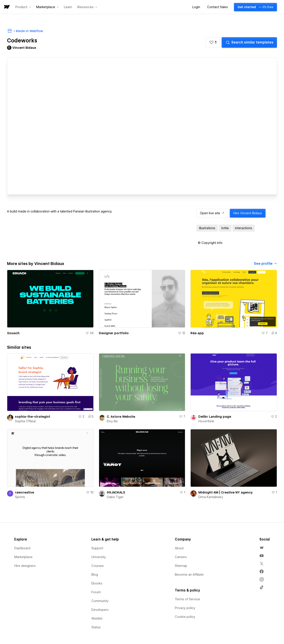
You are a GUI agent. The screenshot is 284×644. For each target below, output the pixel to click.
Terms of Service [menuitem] (187, 599)
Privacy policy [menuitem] (185, 608)
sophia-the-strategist (33, 417)
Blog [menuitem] (95, 575)
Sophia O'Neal (25, 421)
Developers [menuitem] (100, 610)
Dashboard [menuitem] (22, 548)
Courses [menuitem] (98, 566)
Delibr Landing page (215, 417)
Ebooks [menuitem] (97, 583)
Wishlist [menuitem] (97, 619)
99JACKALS (116, 492)
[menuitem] (262, 548)
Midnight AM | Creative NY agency (225, 492)
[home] (7, 7)
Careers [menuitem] (181, 557)
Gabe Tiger (115, 497)
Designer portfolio (114, 333)
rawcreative (24, 492)
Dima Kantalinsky (211, 497)
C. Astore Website (121, 417)
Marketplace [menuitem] (23, 557)
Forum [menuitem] (96, 592)
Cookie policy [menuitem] (185, 617)
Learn (68, 7)
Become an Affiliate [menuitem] (189, 575)
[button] (23, 7)
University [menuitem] (99, 557)
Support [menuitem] (97, 548)
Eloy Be (112, 421)
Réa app (197, 333)
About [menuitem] (179, 548)
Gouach (13, 333)
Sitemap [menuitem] (181, 566)
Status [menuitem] (96, 627)
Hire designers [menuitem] (25, 566)
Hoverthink (206, 421)
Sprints (20, 497)
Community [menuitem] (100, 601)
